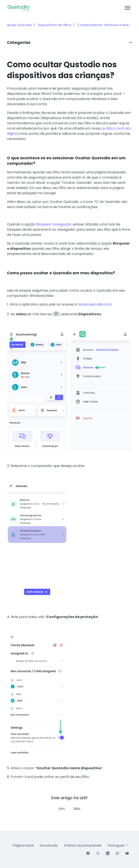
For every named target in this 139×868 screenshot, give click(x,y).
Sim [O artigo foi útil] (62, 809)
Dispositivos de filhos (55, 25)
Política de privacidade (83, 845)
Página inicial (23, 845)
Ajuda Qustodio (19, 25)
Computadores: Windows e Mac (103, 25)
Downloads (49, 845)
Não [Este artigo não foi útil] (77, 809)
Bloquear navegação (53, 224)
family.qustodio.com (95, 304)
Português (118, 845)
